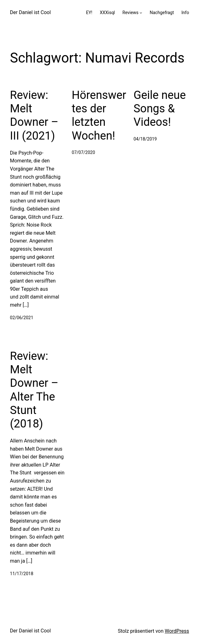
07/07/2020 (83, 152)
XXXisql (107, 13)
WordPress (177, 631)
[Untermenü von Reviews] (141, 13)
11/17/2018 (22, 574)
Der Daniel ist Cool (31, 12)
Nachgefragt (162, 13)
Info (185, 13)
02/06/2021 (22, 318)
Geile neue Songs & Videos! (160, 109)
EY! (89, 13)
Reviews (130, 13)
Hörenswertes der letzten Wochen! (99, 115)
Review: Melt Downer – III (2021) (34, 115)
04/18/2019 (145, 139)
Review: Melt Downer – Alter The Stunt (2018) (34, 390)
